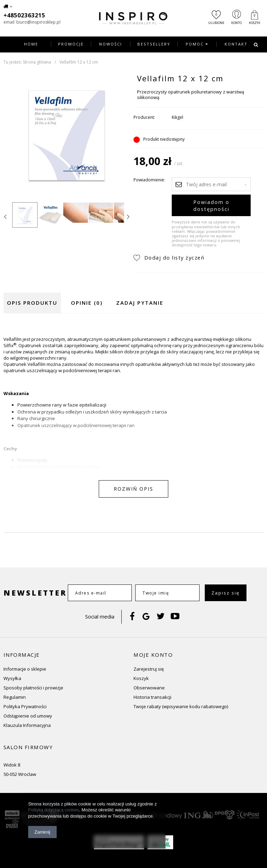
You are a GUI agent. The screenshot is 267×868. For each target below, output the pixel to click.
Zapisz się (225, 593)
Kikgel (177, 117)
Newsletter (35, 593)
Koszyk (255, 20)
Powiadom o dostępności (211, 205)
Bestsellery (154, 44)
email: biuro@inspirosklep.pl (32, 22)
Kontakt (236, 44)
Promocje (71, 44)
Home (31, 44)
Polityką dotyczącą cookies (55, 810)
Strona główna (37, 62)
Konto (232, 24)
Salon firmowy (28, 747)
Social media (100, 616)
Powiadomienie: (149, 180)
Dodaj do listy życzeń (163, 258)
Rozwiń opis (133, 489)
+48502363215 (24, 15)
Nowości (111, 44)
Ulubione (206, 20)
